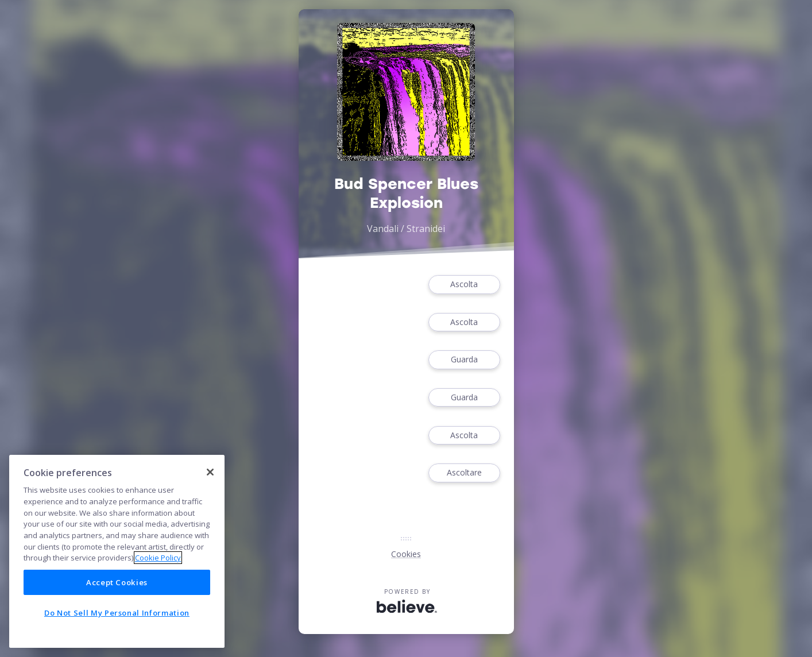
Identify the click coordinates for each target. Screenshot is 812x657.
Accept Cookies (117, 582)
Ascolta (464, 285)
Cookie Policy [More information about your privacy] (158, 558)
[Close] (210, 472)
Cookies (406, 554)
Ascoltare (464, 473)
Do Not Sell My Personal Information (117, 613)
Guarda (464, 360)
